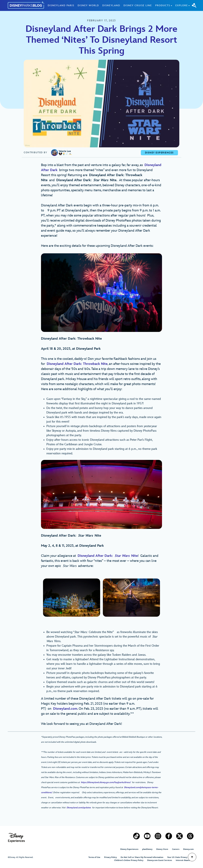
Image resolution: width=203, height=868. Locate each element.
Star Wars (122, 556)
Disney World (88, 5)
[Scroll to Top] (192, 857)
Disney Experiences (129, 849)
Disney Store (162, 849)
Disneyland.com (65, 709)
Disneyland (111, 5)
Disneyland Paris (61, 5)
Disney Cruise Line (138, 5)
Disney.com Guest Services (160, 860)
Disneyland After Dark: (96, 556)
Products (163, 5)
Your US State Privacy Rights (180, 857)
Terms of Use (94, 857)
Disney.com (188, 849)
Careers (176, 849)
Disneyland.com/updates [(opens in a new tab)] (79, 808)
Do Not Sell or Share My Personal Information (142, 857)
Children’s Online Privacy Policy (129, 860)
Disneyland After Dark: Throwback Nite (77, 364)
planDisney (147, 849)
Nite (134, 556)
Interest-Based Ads (185, 860)
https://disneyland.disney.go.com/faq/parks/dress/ (105, 782)
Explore (182, 5)
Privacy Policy (110, 857)
